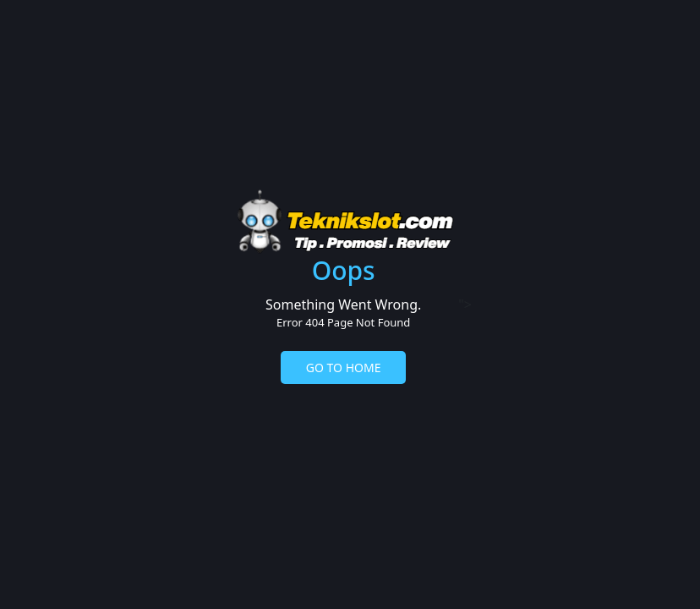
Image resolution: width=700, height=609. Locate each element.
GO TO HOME (344, 368)
